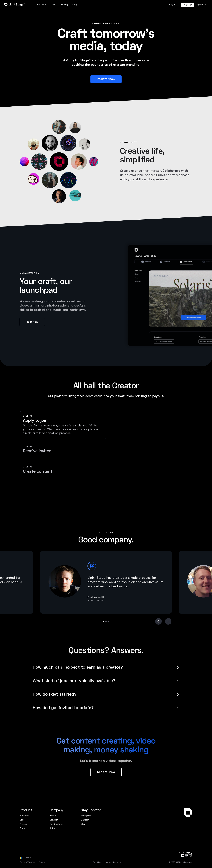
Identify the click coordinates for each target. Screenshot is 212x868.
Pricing (64, 5)
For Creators (56, 824)
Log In (173, 5)
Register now (106, 79)
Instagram (86, 816)
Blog (83, 824)
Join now (32, 322)
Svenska (28, 858)
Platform (42, 5)
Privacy (42, 862)
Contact (54, 820)
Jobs (52, 828)
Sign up (188, 5)
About (53, 816)
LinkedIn (85, 820)
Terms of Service (27, 862)
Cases (54, 5)
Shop (75, 5)
